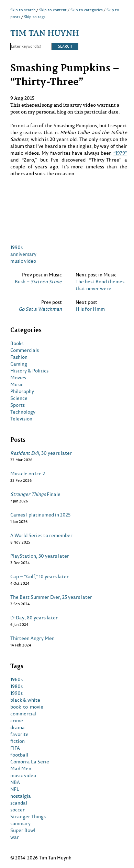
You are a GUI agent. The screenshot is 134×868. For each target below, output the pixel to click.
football (19, 755)
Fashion (19, 357)
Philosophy (22, 391)
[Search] (31, 47)
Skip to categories (87, 10)
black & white (25, 700)
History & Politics (29, 371)
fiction (18, 741)
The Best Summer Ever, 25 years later (51, 597)
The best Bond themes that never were (100, 285)
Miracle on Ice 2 (28, 474)
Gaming (19, 364)
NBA (15, 782)
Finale (35, 494)
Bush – (38, 282)
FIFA (15, 748)
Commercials (25, 350)
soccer (18, 810)
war (15, 837)
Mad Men (21, 769)
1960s (16, 679)
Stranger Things (28, 817)
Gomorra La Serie (30, 762)
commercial (23, 714)
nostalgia (21, 796)
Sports (18, 405)
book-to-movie (27, 707)
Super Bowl (23, 830)
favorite (19, 734)
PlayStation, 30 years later (40, 556)
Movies (18, 378)
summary (20, 823)
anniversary (23, 254)
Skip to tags (35, 17)
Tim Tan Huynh (45, 33)
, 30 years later (41, 453)
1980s (16, 686)
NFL (15, 789)
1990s (16, 247)
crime (17, 721)
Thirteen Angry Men (32, 638)
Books (17, 343)
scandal (19, 803)
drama (18, 727)
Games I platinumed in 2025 (40, 515)
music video (23, 261)
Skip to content (53, 10)
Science (19, 398)
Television (21, 419)
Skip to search (23, 10)
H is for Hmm (90, 309)
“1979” (120, 153)
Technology (23, 412)
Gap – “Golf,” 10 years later (40, 576)
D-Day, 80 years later (34, 618)
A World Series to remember (41, 535)
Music (17, 384)
